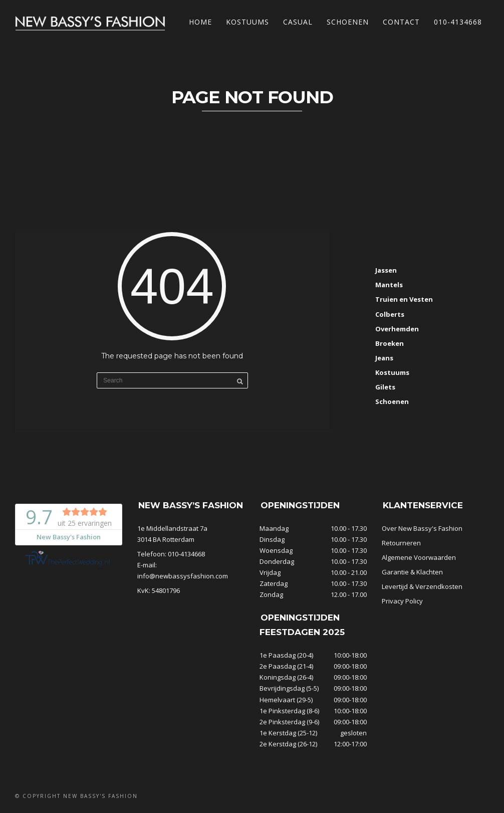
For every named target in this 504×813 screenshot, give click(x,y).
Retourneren (401, 543)
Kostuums (247, 22)
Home (200, 22)
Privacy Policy (402, 601)
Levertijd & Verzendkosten (422, 586)
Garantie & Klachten (412, 572)
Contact (401, 22)
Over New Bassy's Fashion (422, 528)
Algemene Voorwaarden (419, 557)
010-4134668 (458, 22)
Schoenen (348, 22)
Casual (298, 22)
